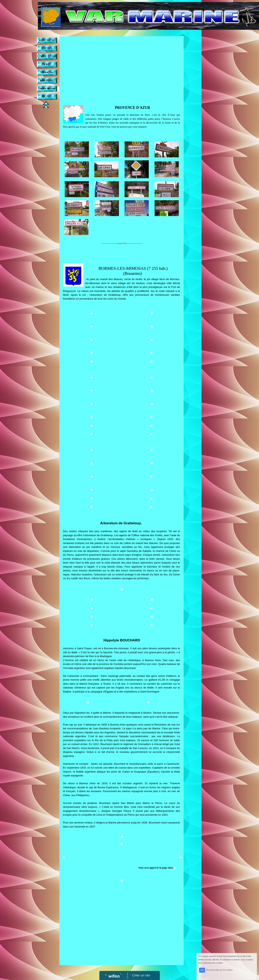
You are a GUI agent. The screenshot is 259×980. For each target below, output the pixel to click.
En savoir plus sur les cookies (225, 972)
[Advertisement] (122, 68)
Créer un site (141, 975)
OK (208, 972)
